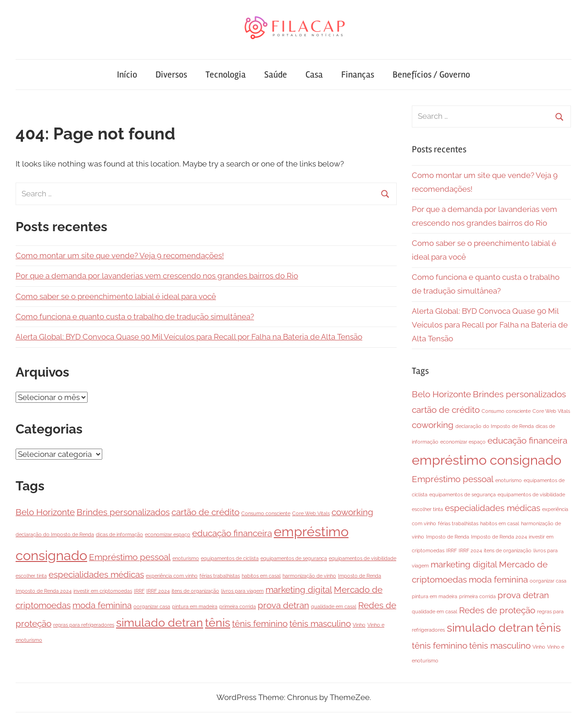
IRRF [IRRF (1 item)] (139, 591)
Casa (314, 75)
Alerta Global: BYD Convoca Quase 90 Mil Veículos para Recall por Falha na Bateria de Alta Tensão (189, 337)
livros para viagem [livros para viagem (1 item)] (242, 591)
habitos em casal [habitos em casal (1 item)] (261, 576)
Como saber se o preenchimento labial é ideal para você (116, 296)
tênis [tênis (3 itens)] (218, 623)
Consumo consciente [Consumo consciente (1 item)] (266, 513)
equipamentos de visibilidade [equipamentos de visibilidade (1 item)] (363, 558)
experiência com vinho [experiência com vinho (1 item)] (172, 576)
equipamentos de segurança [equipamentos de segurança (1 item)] (294, 558)
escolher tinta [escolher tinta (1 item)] (31, 576)
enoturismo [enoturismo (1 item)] (186, 558)
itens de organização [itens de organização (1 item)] (195, 591)
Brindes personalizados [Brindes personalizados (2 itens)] (123, 512)
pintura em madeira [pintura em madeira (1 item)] (195, 606)
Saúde (276, 75)
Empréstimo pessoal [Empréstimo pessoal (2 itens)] (130, 557)
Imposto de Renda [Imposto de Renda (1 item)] (360, 576)
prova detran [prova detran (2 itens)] (283, 605)
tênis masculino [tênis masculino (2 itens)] (320, 623)
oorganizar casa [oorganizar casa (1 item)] (152, 606)
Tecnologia (226, 75)
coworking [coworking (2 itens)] (352, 512)
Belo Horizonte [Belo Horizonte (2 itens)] (45, 512)
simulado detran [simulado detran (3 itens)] (160, 623)
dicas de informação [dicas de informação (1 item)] (119, 534)
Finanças (358, 75)
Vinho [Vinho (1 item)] (359, 625)
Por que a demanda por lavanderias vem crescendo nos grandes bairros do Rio (157, 276)
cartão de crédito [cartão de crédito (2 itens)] (205, 512)
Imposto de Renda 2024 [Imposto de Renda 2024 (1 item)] (44, 591)
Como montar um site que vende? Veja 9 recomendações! (120, 256)
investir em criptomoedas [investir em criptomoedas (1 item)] (103, 591)
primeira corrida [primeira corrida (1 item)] (238, 606)
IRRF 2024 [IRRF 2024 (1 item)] (158, 591)
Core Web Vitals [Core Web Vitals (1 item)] (311, 513)
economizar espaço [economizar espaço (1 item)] (168, 534)
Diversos (171, 75)
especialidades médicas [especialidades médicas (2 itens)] (96, 574)
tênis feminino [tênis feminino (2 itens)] (260, 623)
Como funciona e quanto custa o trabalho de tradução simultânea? (135, 317)
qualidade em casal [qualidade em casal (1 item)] (334, 606)
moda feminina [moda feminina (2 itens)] (102, 605)
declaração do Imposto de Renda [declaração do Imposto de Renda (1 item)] (55, 534)
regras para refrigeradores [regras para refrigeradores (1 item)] (84, 625)
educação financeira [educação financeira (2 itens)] (232, 533)
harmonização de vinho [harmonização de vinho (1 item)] (309, 576)
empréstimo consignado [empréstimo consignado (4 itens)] (487, 460)
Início (127, 75)
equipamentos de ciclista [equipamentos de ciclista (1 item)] (230, 558)
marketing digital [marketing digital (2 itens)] (299, 589)
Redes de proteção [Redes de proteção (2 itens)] (497, 610)
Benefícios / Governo (431, 75)
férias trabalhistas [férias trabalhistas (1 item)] (220, 576)
